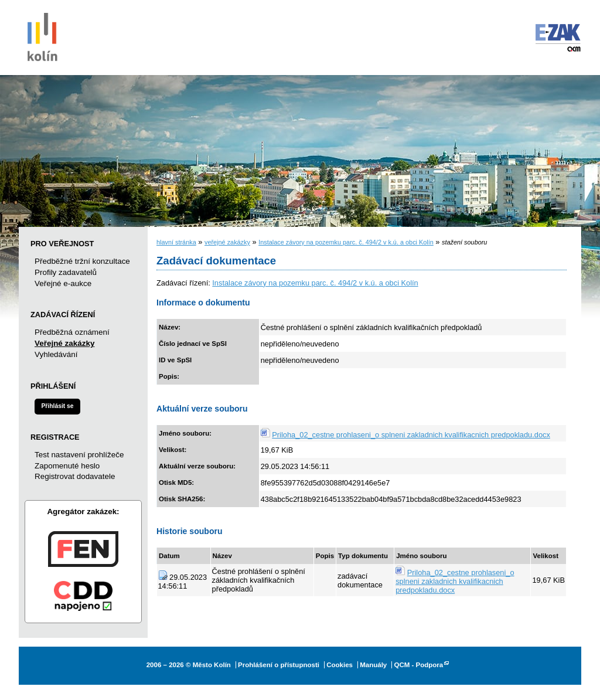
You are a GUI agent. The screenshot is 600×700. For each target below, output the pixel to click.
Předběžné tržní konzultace (82, 261)
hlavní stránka (176, 242)
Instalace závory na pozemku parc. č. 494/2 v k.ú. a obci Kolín (346, 242)
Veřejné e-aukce (63, 283)
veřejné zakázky (227, 242)
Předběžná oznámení (72, 332)
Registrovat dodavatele (75, 476)
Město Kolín (42, 35)
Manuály (373, 665)
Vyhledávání (56, 354)
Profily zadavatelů (66, 272)
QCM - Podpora (418, 665)
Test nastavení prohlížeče (79, 455)
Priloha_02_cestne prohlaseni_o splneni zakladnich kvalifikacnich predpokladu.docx (411, 435)
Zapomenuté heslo (67, 466)
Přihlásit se (57, 406)
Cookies (340, 665)
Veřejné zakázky (64, 343)
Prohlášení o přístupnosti (279, 665)
